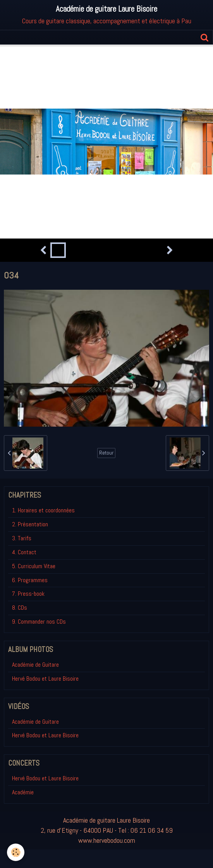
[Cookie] (16, 852)
